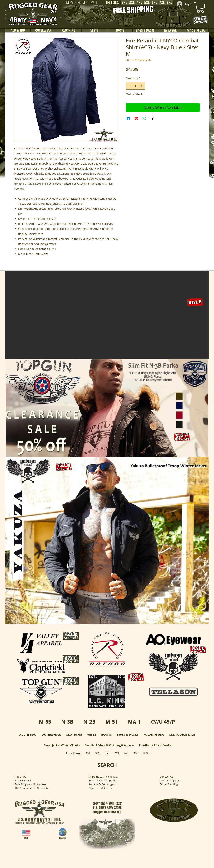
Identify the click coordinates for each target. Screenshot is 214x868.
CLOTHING (74, 735)
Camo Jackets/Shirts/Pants (62, 745)
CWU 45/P (163, 722)
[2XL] (124, 2)
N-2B (89, 722)
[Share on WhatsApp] (144, 119)
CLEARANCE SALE (182, 735)
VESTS (92, 735)
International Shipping (102, 780)
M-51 (112, 722)
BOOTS (106, 735)
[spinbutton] (135, 86)
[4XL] (139, 2)
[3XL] (132, 2)
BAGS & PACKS (128, 735)
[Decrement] (129, 86)
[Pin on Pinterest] (136, 119)
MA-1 (134, 722)
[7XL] (162, 2)
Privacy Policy (23, 780)
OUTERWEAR (51, 735)
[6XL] (154, 2)
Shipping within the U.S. (103, 777)
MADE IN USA (154, 735)
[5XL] (147, 2)
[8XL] (169, 2)
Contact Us (166, 777)
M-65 (45, 722)
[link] (200, 8)
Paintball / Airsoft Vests (155, 745)
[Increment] (142, 86)
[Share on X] (152, 119)
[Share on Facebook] (129, 119)
